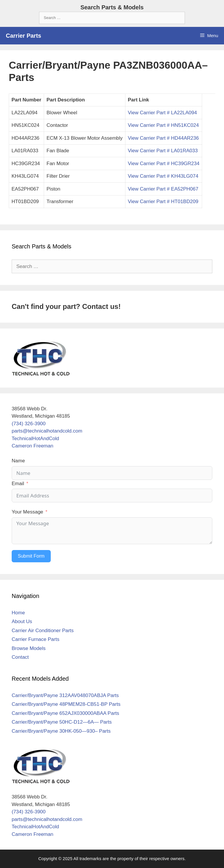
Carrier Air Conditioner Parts (43, 631)
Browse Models (29, 648)
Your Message (27, 512)
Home (18, 613)
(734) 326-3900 (29, 424)
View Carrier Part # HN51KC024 (163, 125)
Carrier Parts (23, 36)
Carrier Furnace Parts (35, 639)
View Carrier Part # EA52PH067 (163, 189)
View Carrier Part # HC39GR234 (163, 164)
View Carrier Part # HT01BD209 (163, 202)
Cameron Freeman (33, 446)
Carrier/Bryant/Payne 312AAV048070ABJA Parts (65, 695)
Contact (20, 657)
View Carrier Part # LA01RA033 (163, 151)
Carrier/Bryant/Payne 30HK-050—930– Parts (61, 731)
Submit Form (31, 556)
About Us (22, 621)
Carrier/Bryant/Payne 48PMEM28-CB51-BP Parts (66, 704)
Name (18, 461)
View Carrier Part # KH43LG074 (163, 176)
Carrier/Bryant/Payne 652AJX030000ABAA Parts (65, 713)
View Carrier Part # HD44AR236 (163, 138)
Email (18, 484)
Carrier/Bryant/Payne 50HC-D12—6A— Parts (62, 722)
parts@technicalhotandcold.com (47, 431)
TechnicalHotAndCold (35, 439)
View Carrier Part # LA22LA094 (162, 113)
